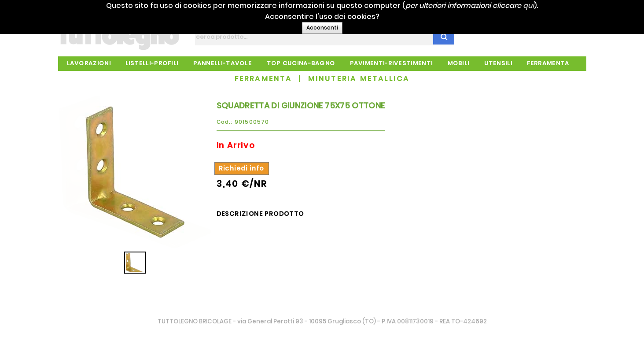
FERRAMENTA (263, 79)
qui (543, 6)
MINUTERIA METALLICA (359, 79)
